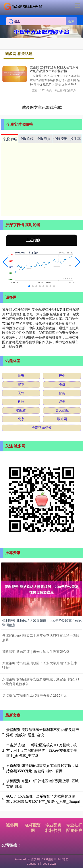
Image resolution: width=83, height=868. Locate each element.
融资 (21, 376)
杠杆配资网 (33, 828)
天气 (21, 393)
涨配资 (21, 410)
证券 (62, 402)
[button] (5, 262)
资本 (21, 384)
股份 (62, 384)
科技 (21, 402)
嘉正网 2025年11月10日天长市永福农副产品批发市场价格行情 (54, 69)
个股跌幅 (27, 139)
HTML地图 (61, 859)
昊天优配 (62, 410)
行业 (62, 376)
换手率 (75, 139)
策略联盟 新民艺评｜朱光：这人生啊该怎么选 (36, 651)
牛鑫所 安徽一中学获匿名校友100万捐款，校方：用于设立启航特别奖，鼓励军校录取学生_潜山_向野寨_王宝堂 (43, 750)
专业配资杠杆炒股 (53, 828)
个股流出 (60, 139)
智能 (62, 393)
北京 (21, 419)
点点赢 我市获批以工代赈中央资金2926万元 (35, 695)
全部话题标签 (42, 428)
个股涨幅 (10, 139)
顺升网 (62, 419)
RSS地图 (47, 859)
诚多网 (12, 825)
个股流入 (44, 139)
